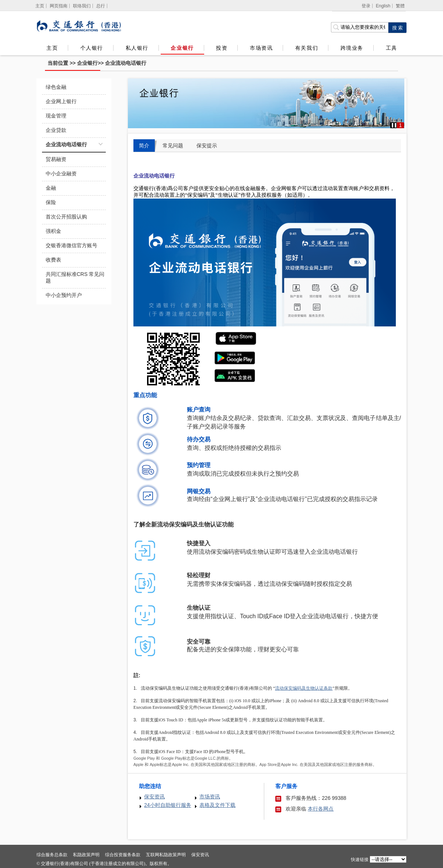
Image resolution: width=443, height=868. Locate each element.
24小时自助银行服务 (168, 805)
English (383, 6)
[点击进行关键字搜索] (397, 28)
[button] (394, 125)
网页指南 (59, 6)
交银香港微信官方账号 (71, 245)
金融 (51, 188)
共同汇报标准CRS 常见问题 (75, 277)
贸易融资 (56, 159)
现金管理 (56, 116)
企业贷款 (56, 130)
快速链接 (360, 860)
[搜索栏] (360, 27)
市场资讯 (261, 48)
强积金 (53, 231)
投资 (222, 48)
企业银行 (182, 48)
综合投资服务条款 (123, 855)
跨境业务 (352, 48)
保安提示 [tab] (207, 146)
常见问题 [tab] (173, 146)
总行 (101, 6)
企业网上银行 (61, 101)
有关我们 (307, 48)
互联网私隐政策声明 (166, 855)
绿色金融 (56, 87)
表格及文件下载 (217, 805)
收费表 (53, 260)
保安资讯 (154, 797)
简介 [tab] (144, 146)
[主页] (40, 6)
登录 (366, 6)
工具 (391, 48)
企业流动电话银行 (126, 63)
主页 (52, 48)
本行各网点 (321, 809)
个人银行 (92, 48)
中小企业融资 (61, 174)
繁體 (400, 6)
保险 (51, 202)
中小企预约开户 (64, 295)
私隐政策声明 (86, 855)
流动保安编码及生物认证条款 (304, 688)
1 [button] (401, 125)
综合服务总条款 (52, 855)
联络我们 (82, 6)
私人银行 (137, 48)
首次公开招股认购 (66, 217)
